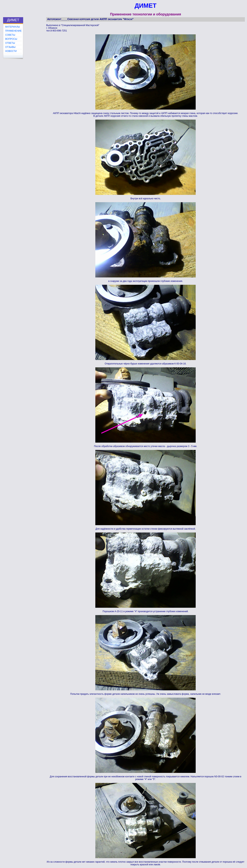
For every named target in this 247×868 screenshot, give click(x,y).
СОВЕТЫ (10, 35)
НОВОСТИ (11, 51)
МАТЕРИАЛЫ (13, 27)
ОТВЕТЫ (10, 43)
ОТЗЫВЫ (10, 47)
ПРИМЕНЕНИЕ (13, 31)
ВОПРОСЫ (11, 39)
